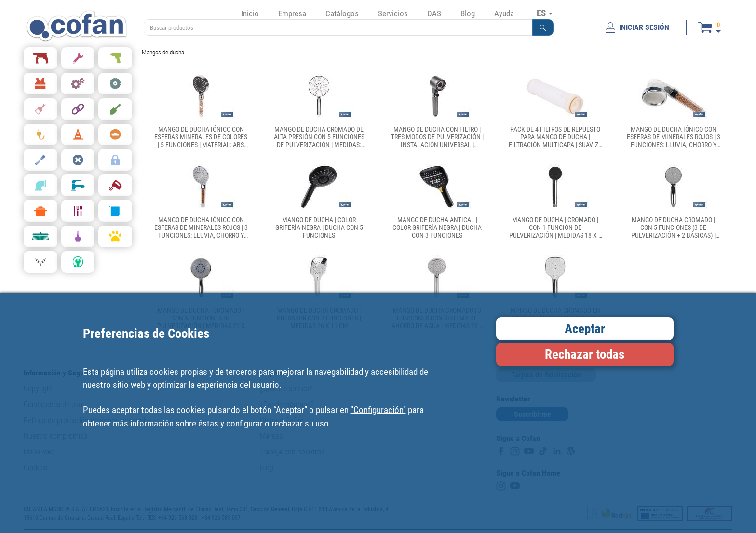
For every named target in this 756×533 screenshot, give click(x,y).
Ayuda (504, 13)
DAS (434, 13)
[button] (543, 27)
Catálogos (342, 13)
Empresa (292, 13)
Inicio (250, 13)
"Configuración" (378, 410)
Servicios (393, 13)
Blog (468, 13)
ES (545, 13)
